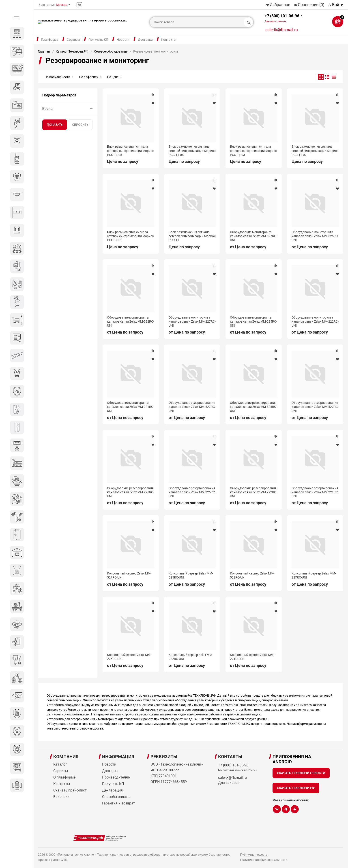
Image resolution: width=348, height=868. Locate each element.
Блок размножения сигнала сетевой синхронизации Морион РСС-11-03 (253, 151)
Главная (44, 51)
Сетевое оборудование (111, 51)
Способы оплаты (116, 797)
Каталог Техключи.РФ (72, 51)
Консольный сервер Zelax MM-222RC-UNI (191, 657)
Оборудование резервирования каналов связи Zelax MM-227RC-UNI (131, 492)
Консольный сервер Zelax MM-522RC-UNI (252, 575)
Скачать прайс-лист (70, 790)
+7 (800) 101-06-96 (282, 18)
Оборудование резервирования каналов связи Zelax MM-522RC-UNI (315, 407)
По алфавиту (89, 77)
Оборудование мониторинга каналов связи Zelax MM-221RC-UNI (131, 407)
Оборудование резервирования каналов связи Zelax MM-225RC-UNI (192, 492)
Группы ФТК (58, 860)
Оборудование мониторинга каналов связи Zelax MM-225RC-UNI (253, 321)
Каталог (60, 764)
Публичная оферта (254, 855)
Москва (62, 5)
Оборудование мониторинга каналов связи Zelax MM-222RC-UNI (315, 321)
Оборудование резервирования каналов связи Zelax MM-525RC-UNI (253, 407)
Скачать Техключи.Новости (301, 773)
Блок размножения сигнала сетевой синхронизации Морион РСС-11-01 (131, 236)
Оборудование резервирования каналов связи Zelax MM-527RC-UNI (192, 407)
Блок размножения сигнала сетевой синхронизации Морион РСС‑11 (192, 236)
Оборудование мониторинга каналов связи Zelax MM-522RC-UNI (131, 321)
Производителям (116, 777)
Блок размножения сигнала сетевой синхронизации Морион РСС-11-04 (192, 151)
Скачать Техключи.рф (296, 788)
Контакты (169, 40)
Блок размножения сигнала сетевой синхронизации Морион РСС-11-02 (315, 151)
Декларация (112, 790)
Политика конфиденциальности (264, 860)
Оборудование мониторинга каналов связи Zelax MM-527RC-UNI (253, 236)
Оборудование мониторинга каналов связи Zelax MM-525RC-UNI (315, 236)
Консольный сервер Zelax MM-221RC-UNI (252, 657)
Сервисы (73, 40)
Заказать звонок (275, 21)
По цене (113, 77)
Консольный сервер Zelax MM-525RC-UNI (191, 575)
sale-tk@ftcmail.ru (282, 30)
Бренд (47, 109)
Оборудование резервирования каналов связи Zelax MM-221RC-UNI (315, 492)
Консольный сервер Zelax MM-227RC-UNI (314, 575)
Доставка (145, 40)
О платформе (64, 777)
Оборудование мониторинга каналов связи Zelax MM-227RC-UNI (192, 321)
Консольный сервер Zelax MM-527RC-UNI (129, 575)
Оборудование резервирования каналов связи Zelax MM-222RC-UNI (253, 492)
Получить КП (98, 40)
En (79, 5)
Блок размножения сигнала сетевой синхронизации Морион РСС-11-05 (131, 151)
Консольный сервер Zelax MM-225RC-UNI (129, 657)
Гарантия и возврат (119, 803)
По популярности (57, 77)
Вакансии (61, 797)
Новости (123, 40)
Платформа (50, 40)
